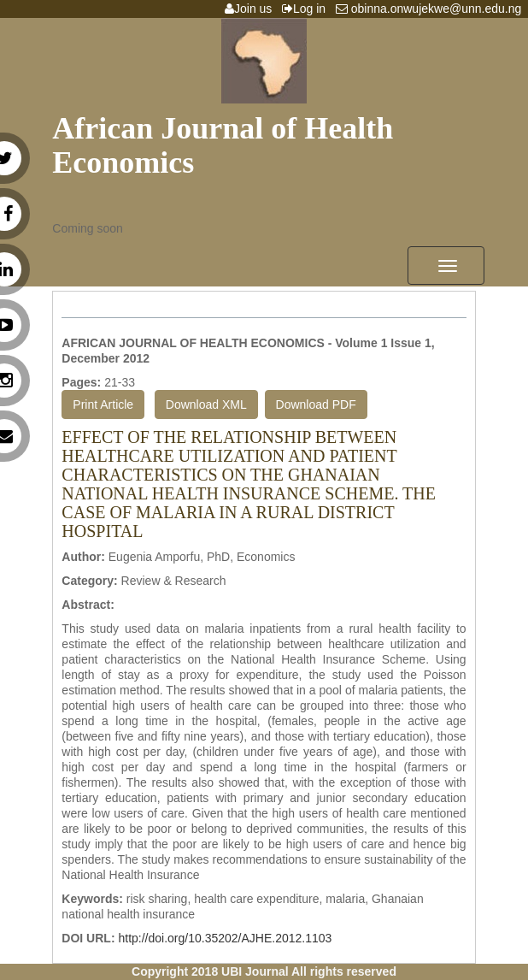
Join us (252, 9)
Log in (307, 9)
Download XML (206, 404)
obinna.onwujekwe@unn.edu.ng (432, 9)
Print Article (103, 404)
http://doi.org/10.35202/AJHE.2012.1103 (225, 938)
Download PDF (316, 404)
